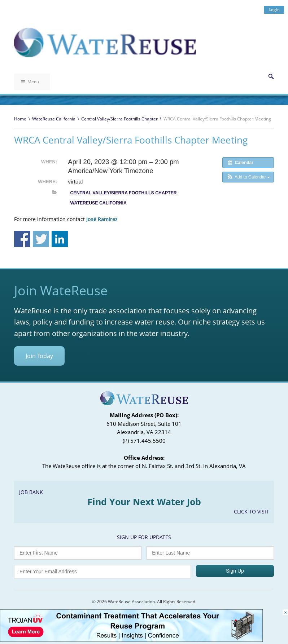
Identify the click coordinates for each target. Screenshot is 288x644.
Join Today (39, 356)
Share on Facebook (22, 239)
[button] (248, 177)
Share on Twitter (41, 239)
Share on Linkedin (60, 239)
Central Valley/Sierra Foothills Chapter (119, 119)
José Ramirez (102, 219)
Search (271, 76)
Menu (30, 82)
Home (20, 119)
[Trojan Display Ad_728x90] (131, 640)
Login (274, 10)
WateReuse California (54, 119)
